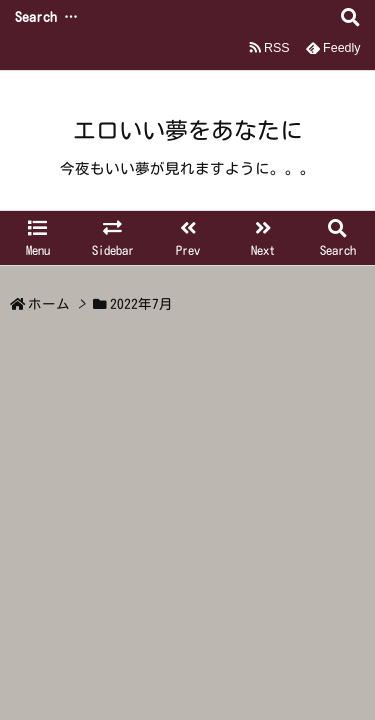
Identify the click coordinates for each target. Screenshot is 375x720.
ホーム (49, 304)
